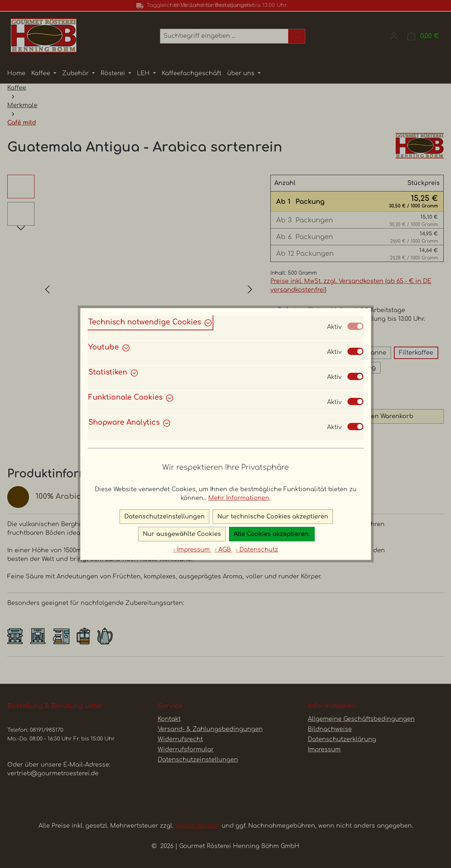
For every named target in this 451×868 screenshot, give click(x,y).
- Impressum (192, 550)
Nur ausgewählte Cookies (182, 534)
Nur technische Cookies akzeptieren (273, 517)
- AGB (224, 550)
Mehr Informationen (239, 498)
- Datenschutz (257, 550)
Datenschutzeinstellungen (164, 517)
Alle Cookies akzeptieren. (272, 534)
